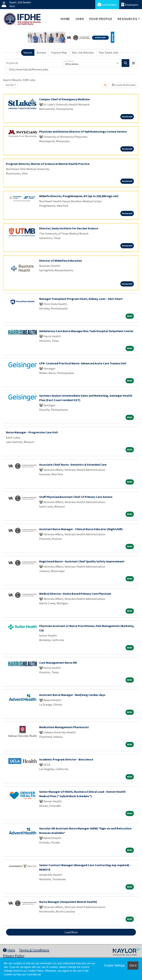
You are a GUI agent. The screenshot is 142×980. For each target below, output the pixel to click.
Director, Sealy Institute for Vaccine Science (69, 228)
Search (28, 52)
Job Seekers (107, 5)
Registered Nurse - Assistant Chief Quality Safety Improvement (82, 561)
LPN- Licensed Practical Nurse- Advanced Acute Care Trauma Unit (83, 363)
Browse (42, 52)
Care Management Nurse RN (58, 663)
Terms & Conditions (34, 950)
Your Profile (101, 19)
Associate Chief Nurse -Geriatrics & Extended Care (73, 465)
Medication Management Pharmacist (64, 727)
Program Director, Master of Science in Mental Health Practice (48, 164)
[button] (133, 63)
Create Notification (124, 85)
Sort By (10, 85)
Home (65, 19)
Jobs (80, 19)
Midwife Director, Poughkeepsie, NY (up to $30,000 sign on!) (79, 196)
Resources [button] (127, 19)
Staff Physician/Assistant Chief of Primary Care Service (76, 497)
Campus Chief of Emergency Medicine (64, 99)
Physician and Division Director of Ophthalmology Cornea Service (83, 131)
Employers (130, 5)
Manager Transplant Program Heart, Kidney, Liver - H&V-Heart (81, 299)
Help (9, 950)
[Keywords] (34, 63)
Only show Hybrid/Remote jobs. (29, 69)
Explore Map (59, 52)
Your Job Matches (83, 52)
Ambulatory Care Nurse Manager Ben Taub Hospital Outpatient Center (86, 331)
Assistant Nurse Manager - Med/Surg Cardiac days (72, 695)
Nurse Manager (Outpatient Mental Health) (68, 902)
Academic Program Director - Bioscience (66, 759)
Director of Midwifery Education (61, 261)
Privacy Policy (14, 956)
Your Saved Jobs (109, 52)
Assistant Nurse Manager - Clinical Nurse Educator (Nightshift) (81, 529)
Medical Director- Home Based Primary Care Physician (75, 594)
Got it (133, 965)
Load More (71, 932)
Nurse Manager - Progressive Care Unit (32, 432)
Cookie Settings (114, 965)
